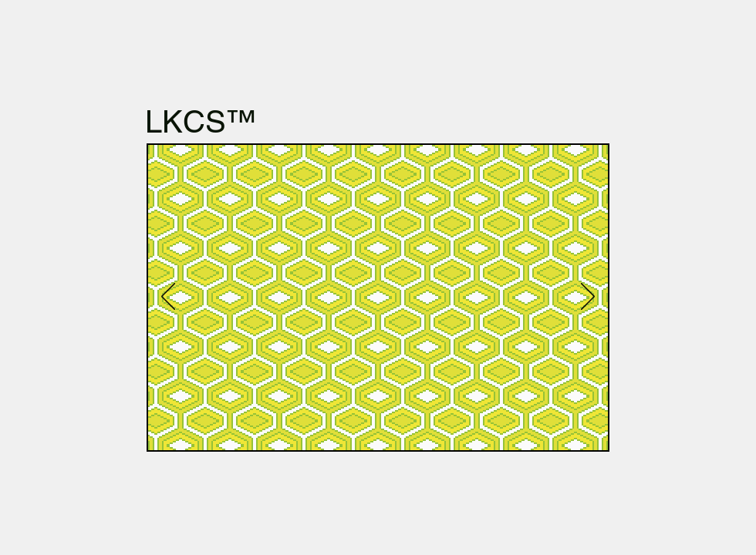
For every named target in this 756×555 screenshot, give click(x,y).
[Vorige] (168, 298)
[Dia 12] (220, 427)
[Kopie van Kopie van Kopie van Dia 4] (486, 427)
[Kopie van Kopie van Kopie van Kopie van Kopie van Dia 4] (540, 427)
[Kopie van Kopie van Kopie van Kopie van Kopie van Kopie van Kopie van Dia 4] (575, 427)
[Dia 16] (273, 427)
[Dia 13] (202, 427)
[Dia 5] (165, 427)
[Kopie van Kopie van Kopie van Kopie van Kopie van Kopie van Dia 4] (557, 427)
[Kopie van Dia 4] (451, 427)
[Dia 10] (238, 427)
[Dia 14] (291, 427)
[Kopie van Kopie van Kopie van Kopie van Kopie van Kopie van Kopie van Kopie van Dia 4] (593, 427)
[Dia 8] (344, 427)
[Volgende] (588, 298)
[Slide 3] (522, 427)
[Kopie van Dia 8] (362, 427)
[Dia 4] (433, 427)
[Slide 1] (398, 427)
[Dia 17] (380, 427)
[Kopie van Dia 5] (185, 427)
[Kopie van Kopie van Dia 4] (469, 427)
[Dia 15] (256, 427)
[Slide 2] (415, 427)
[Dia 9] (309, 427)
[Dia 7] (327, 427)
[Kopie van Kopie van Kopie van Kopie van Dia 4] (504, 427)
